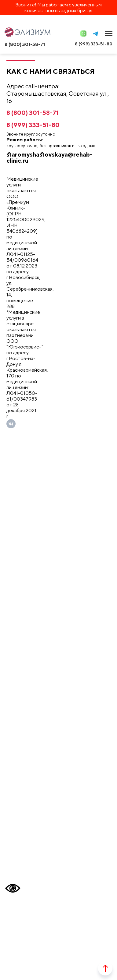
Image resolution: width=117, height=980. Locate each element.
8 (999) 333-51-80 (94, 44)
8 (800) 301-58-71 (25, 44)
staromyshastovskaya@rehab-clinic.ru (49, 157)
